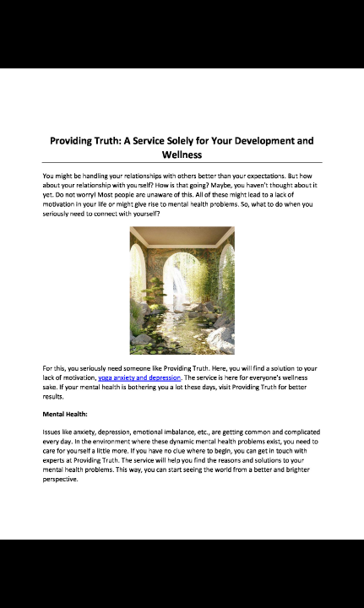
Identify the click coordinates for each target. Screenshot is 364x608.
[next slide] (334, 571)
